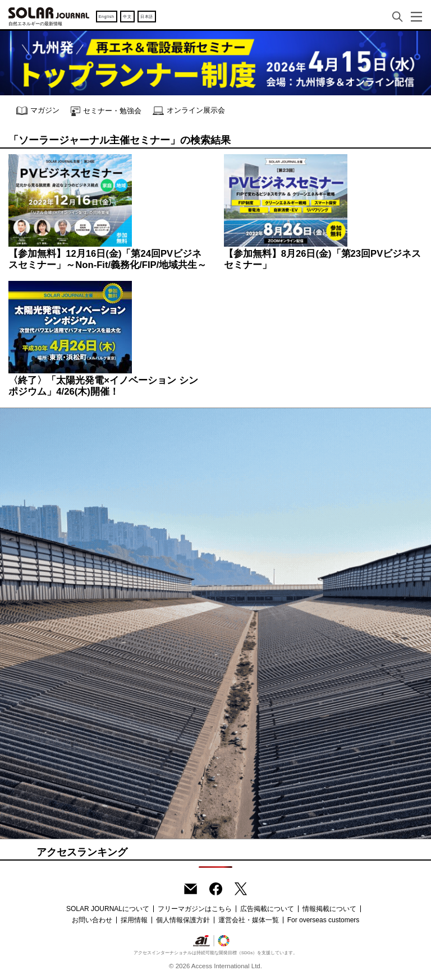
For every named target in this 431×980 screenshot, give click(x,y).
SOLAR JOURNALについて (108, 909)
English (107, 17)
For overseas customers (324, 920)
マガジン (38, 111)
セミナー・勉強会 (106, 111)
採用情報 (134, 920)
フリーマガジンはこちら (195, 909)
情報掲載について (329, 909)
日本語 (147, 17)
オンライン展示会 (189, 111)
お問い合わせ (92, 920)
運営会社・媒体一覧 (249, 920)
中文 (127, 17)
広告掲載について (267, 909)
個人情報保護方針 (183, 920)
